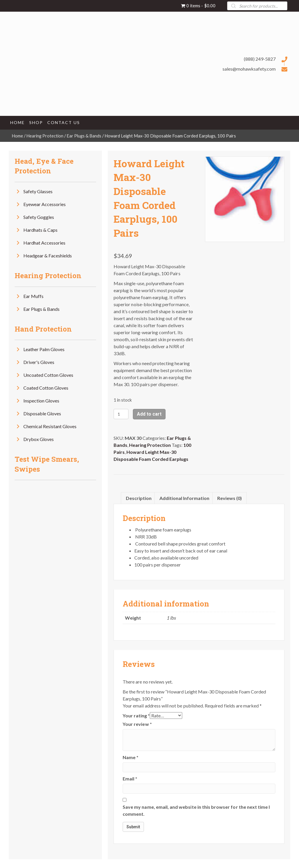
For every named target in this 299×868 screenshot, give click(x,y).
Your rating (136, 716)
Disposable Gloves (42, 413)
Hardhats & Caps (40, 230)
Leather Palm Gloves (44, 349)
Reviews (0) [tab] (230, 498)
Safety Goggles (39, 217)
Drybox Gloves (39, 439)
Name (131, 757)
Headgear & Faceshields (48, 256)
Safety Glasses (38, 191)
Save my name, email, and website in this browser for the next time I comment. (196, 810)
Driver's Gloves (39, 362)
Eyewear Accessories (45, 204)
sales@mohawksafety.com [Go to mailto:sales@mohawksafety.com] (249, 69)
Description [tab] (139, 498)
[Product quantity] (121, 414)
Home (17, 136)
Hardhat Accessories (44, 243)
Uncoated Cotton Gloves (48, 375)
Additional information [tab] (184, 498)
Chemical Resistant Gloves (50, 426)
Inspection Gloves (41, 401)
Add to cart (149, 414)
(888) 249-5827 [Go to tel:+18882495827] (260, 59)
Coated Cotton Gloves (46, 388)
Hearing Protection (45, 136)
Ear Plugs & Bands (84, 136)
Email (130, 779)
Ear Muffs (33, 296)
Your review (137, 724)
